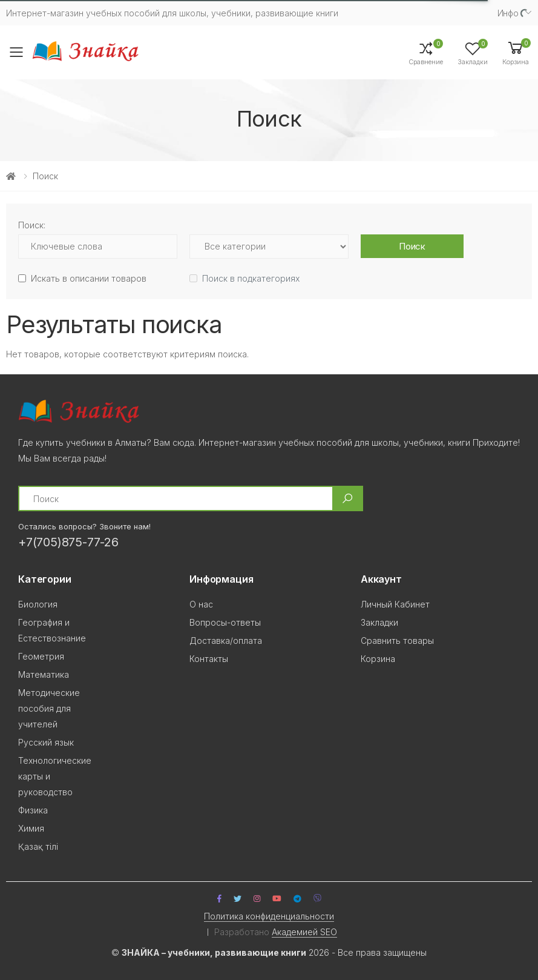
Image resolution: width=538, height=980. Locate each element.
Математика (44, 674)
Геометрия (41, 656)
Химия (31, 828)
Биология (38, 604)
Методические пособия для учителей (49, 708)
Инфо (508, 13)
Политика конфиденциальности (269, 916)
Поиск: (32, 225)
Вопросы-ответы (225, 622)
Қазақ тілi (38, 846)
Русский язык (46, 742)
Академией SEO (304, 932)
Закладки (379, 622)
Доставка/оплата (226, 641)
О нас (201, 604)
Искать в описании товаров (89, 278)
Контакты (209, 659)
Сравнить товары (397, 641)
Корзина (378, 659)
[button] (516, 52)
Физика (33, 810)
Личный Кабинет (395, 604)
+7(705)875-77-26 (68, 542)
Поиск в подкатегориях (251, 278)
